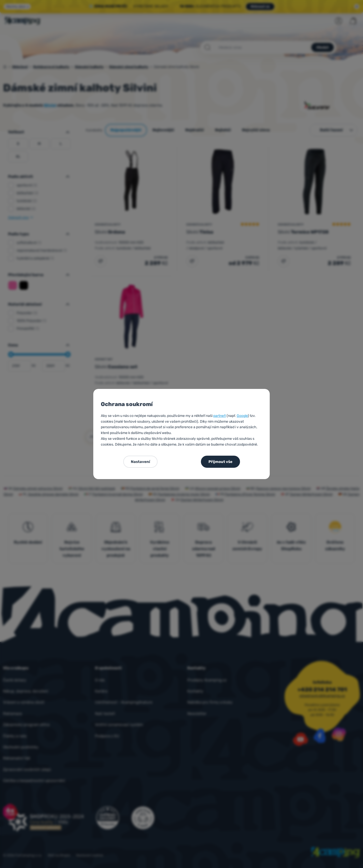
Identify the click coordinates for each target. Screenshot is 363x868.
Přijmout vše (220, 462)
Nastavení (140, 462)
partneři (220, 416)
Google (242, 416)
